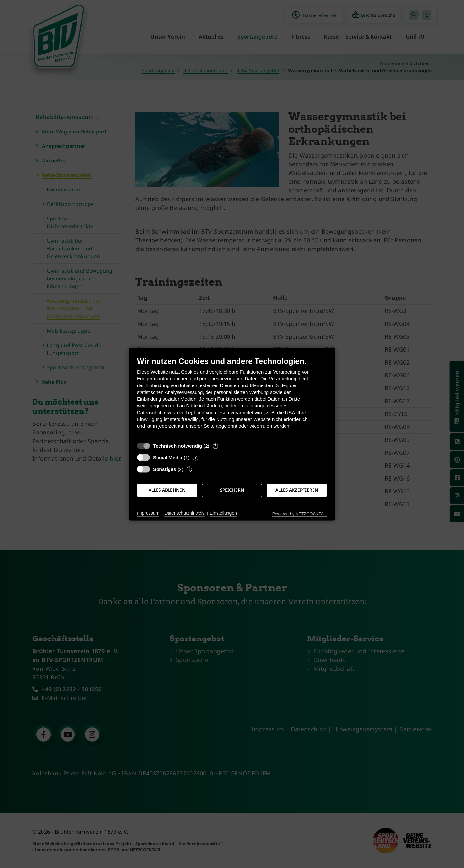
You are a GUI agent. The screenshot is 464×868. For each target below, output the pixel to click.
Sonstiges (165, 469)
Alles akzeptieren (297, 490)
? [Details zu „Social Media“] (196, 458)
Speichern (232, 490)
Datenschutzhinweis (184, 513)
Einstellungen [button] (223, 513)
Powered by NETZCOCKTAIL (300, 514)
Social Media (168, 458)
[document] (232, 398)
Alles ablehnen (167, 490)
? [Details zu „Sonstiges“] (189, 469)
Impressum (148, 513)
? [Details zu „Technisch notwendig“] (215, 446)
